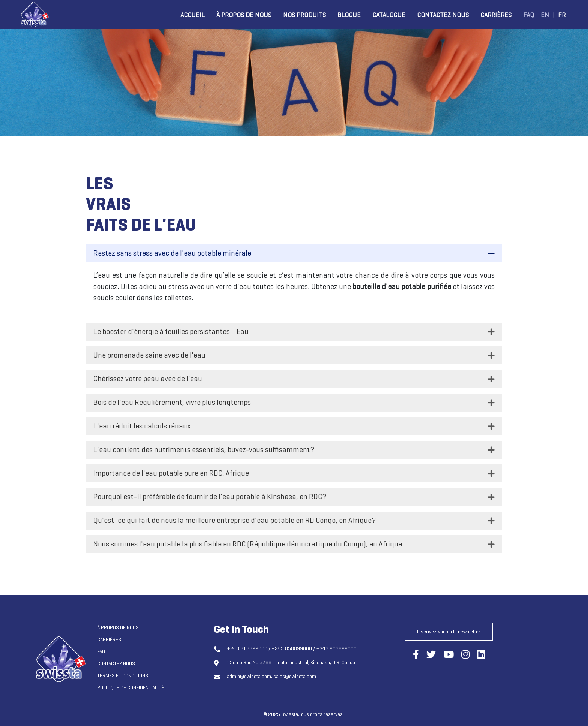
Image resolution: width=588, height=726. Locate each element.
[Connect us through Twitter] (431, 655)
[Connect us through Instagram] (465, 655)
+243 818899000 (247, 649)
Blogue (349, 15)
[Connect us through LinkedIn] (481, 655)
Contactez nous (443, 15)
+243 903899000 (336, 649)
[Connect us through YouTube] (448, 655)
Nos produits (304, 15)
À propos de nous (244, 15)
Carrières (496, 15)
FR (562, 15)
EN (545, 15)
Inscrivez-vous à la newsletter (449, 632)
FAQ (529, 15)
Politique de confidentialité (130, 688)
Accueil (193, 15)
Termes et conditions (123, 676)
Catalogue (389, 15)
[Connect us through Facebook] (416, 655)
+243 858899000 (292, 649)
